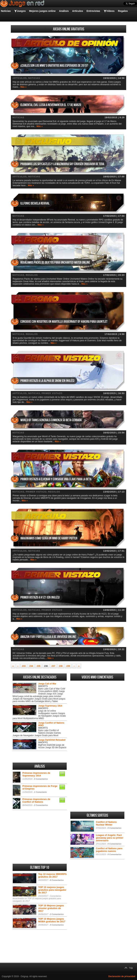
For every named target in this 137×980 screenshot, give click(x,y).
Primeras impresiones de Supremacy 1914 (36, 774)
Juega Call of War (47, 684)
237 (53, 666)
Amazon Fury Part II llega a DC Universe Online (48, 637)
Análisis (64, 11)
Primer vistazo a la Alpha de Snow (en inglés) (47, 381)
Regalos (123, 11)
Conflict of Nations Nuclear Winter (106, 823)
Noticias (6, 11)
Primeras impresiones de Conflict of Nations (36, 800)
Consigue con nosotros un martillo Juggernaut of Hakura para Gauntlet (64, 322)
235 (39, 666)
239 (68, 666)
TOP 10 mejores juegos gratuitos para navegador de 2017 (52, 890)
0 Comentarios (41, 779)
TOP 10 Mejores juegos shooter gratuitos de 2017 (51, 908)
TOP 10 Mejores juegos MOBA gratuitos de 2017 (52, 920)
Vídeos (110, 11)
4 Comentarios (57, 925)
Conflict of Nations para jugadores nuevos (109, 850)
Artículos (78, 11)
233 (24, 666)
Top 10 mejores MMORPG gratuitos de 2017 (52, 875)
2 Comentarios (41, 805)
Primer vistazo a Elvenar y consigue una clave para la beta (56, 479)
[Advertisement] (97, 736)
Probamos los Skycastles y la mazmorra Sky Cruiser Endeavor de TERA (62, 164)
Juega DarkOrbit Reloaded (52, 740)
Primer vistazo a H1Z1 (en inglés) (40, 597)
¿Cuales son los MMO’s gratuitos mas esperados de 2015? (54, 66)
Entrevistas (93, 11)
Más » (23, 87)
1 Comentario (40, 792)
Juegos (21, 11)
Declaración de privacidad (122, 976)
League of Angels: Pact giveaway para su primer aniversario (110, 838)
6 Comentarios (57, 880)
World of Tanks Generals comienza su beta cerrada (51, 420)
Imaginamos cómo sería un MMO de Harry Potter (49, 538)
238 (61, 666)
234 (31, 666)
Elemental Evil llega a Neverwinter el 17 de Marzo (51, 105)
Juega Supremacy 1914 (50, 706)
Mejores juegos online (42, 11)
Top (131, 968)
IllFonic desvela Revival (35, 203)
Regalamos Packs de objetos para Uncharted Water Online (55, 263)
